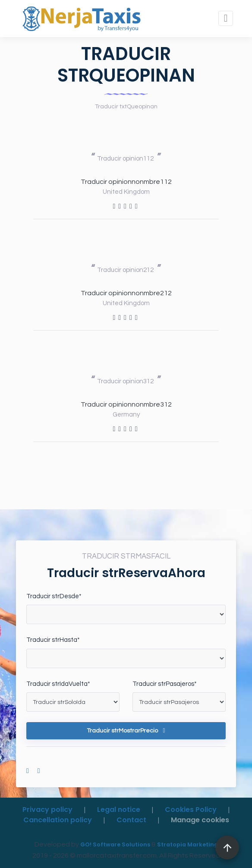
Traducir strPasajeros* (165, 684)
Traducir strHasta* (53, 640)
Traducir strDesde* (54, 596)
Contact (131, 820)
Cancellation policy (58, 820)
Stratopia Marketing (187, 844)
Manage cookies (200, 820)
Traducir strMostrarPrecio (126, 731)
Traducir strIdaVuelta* (58, 684)
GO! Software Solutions (115, 844)
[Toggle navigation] (226, 18)
